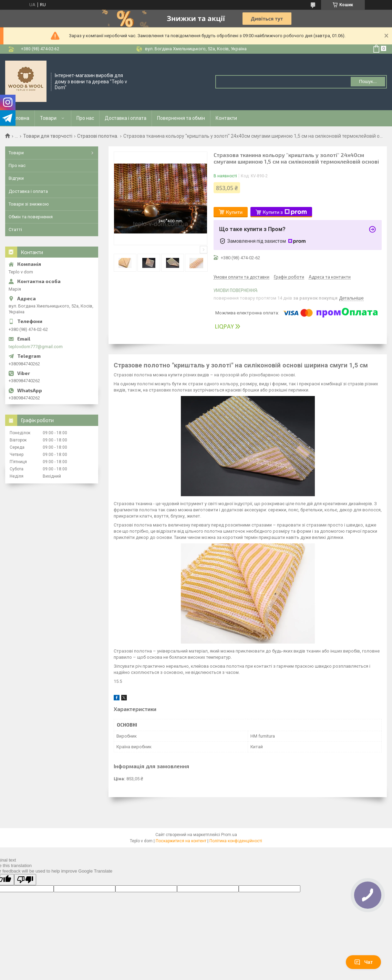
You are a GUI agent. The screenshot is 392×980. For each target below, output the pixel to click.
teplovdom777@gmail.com (36, 347)
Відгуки (16, 178)
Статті (15, 230)
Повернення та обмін (181, 118)
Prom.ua (229, 835)
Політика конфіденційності (236, 841)
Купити (234, 212)
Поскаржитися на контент (181, 841)
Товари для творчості (48, 136)
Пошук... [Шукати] (368, 81)
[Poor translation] (25, 880)
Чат (363, 962)
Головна (20, 118)
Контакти (226, 118)
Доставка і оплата (126, 118)
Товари (48, 118)
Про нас (85, 118)
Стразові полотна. (98, 136)
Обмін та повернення (31, 217)
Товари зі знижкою (29, 204)
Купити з (285, 212)
